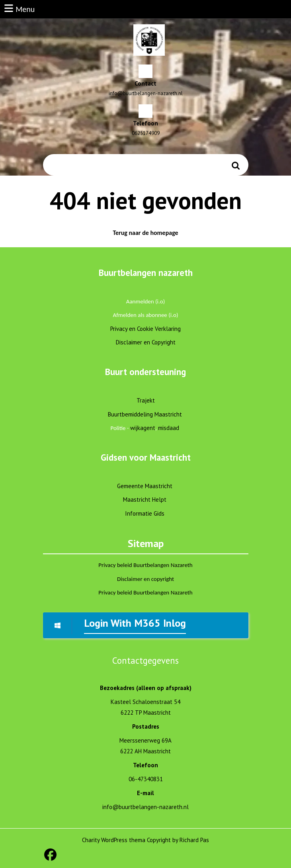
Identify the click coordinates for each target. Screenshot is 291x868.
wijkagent (143, 428)
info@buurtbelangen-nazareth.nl (146, 93)
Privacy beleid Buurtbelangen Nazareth (145, 565)
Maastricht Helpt (145, 499)
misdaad (169, 428)
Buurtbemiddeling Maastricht (145, 414)
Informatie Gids (145, 513)
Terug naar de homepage (150, 234)
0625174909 (146, 133)
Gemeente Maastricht (145, 486)
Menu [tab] (19, 9)
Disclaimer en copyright (145, 579)
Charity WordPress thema (114, 840)
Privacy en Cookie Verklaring (145, 329)
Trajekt (146, 400)
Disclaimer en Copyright (146, 342)
